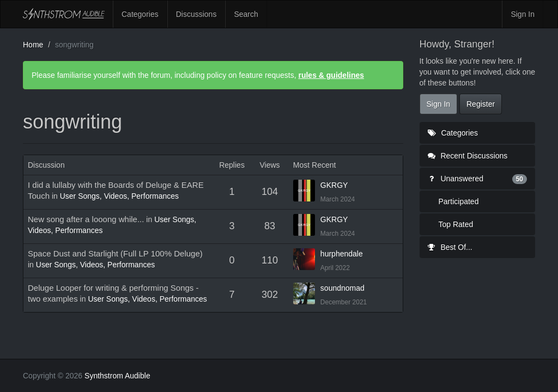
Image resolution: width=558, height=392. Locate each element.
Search (246, 14)
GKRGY (334, 185)
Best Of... (450, 247)
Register (481, 104)
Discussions (196, 14)
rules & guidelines (331, 75)
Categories (140, 14)
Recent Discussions (468, 156)
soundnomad (342, 288)
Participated (459, 201)
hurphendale (342, 254)
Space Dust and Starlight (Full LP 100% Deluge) (115, 253)
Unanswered (478, 179)
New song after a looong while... (86, 219)
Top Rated (456, 224)
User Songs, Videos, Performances (119, 196)
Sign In (523, 14)
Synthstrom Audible (64, 14)
